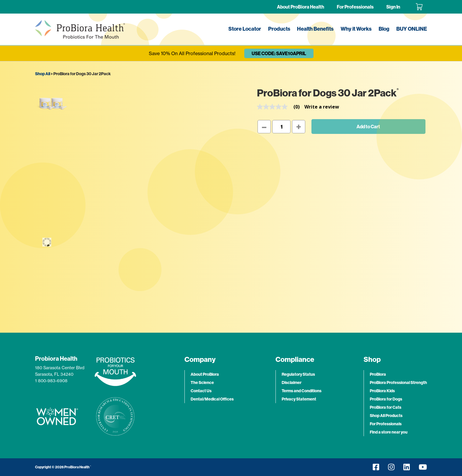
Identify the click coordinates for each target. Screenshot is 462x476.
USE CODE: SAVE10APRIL (279, 53)
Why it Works (356, 29)
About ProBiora (205, 374)
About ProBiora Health (301, 7)
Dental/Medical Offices (212, 399)
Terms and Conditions (302, 391)
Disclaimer (292, 383)
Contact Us (201, 391)
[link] (281, 107)
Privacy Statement (299, 399)
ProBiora (378, 374)
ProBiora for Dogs (386, 399)
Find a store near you (389, 432)
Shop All (43, 74)
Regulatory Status (298, 374)
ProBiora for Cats (386, 407)
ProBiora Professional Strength (398, 383)
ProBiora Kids (382, 391)
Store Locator (245, 29)
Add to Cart (368, 127)
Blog (384, 29)
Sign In (393, 7)
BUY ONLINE (412, 29)
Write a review (322, 107)
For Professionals (355, 7)
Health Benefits (315, 29)
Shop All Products (386, 416)
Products (279, 29)
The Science (202, 383)
